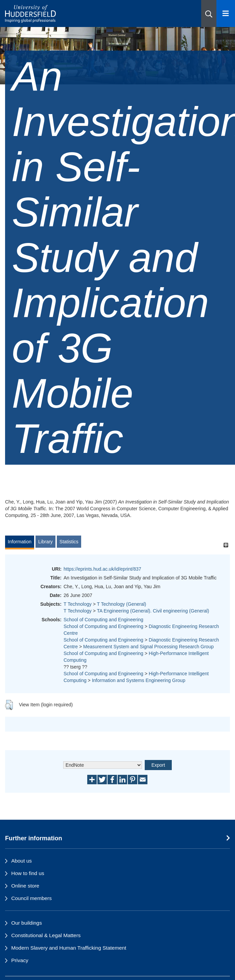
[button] (209, 13)
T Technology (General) (121, 604)
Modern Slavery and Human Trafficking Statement (69, 948)
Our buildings (27, 923)
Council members (31, 898)
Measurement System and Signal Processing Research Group (148, 647)
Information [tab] (20, 542)
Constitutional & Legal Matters (46, 935)
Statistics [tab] (69, 542)
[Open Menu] (226, 13)
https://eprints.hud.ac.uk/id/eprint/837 (102, 569)
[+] (226, 545)
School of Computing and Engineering (103, 620)
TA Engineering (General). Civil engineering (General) (153, 611)
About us (21, 861)
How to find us (28, 873)
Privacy (20, 960)
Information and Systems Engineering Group (139, 680)
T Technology (78, 604)
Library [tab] (45, 542)
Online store (25, 886)
